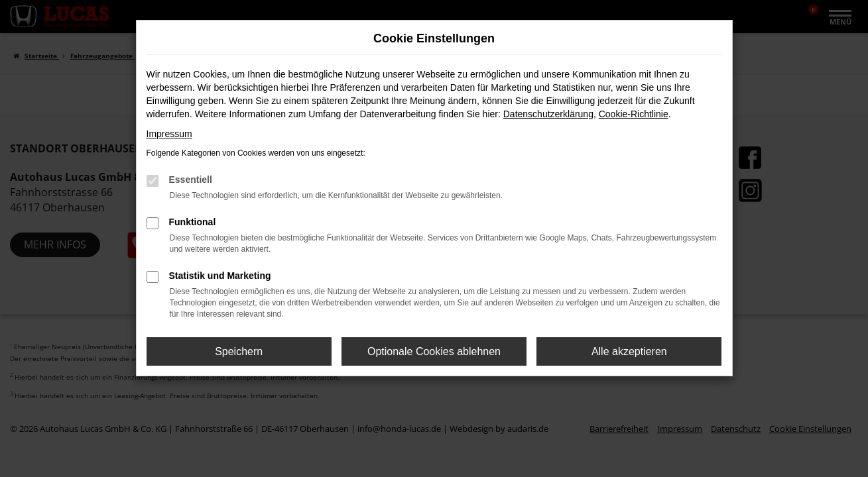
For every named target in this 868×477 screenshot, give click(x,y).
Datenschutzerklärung (548, 114)
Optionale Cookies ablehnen (434, 351)
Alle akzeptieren (629, 351)
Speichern (239, 351)
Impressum (169, 134)
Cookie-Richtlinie (634, 114)
